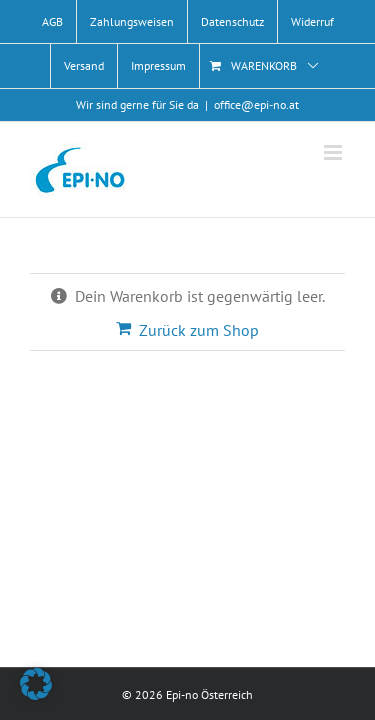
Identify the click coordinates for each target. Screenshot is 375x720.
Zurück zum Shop (199, 330)
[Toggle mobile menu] (334, 152)
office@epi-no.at (256, 104)
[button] (36, 684)
